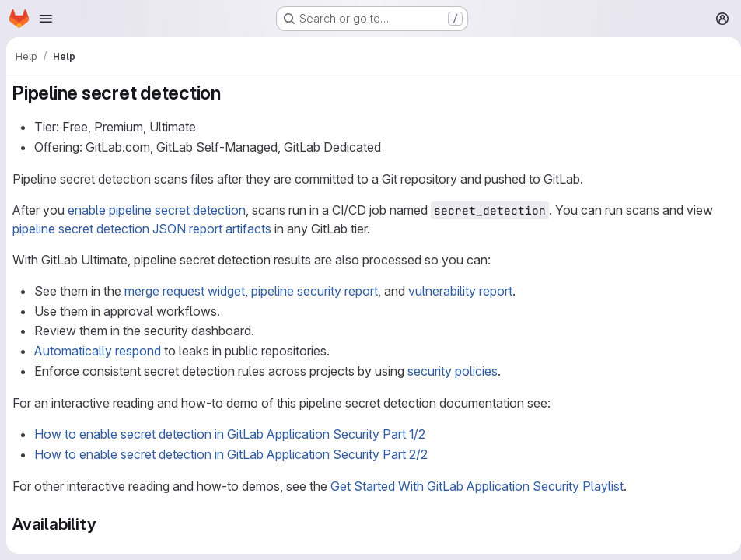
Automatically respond (98, 351)
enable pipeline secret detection (157, 210)
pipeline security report (315, 291)
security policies (453, 371)
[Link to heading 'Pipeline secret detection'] (231, 93)
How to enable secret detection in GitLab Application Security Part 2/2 (231, 454)
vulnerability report (460, 291)
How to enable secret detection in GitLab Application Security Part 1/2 (230, 434)
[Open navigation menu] (46, 19)
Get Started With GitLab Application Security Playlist (477, 486)
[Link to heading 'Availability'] (105, 524)
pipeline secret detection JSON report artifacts (142, 229)
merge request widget (185, 291)
